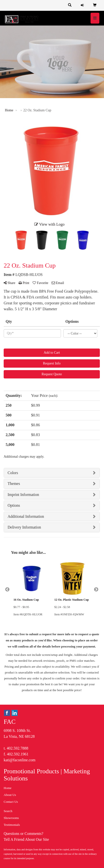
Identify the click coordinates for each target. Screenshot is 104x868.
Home (8, 788)
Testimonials (12, 825)
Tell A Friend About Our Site (26, 839)
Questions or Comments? (23, 834)
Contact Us (11, 802)
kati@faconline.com (20, 760)
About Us (10, 795)
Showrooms (11, 818)
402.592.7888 (17, 748)
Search (8, 811)
